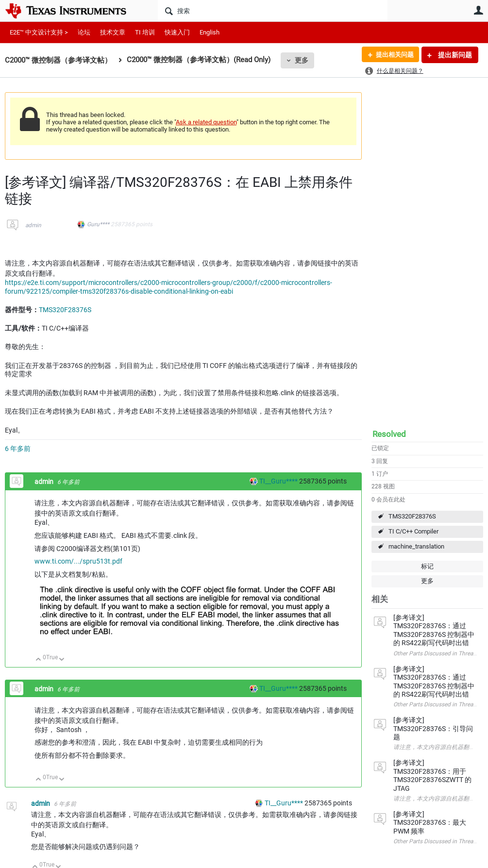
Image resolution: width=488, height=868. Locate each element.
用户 (478, 10)
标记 (427, 566)
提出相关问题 (392, 55)
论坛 (84, 32)
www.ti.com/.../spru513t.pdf (78, 561)
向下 (62, 660)
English (210, 32)
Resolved (389, 434)
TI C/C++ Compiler (413, 531)
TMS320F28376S (412, 516)
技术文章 (113, 32)
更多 (302, 60)
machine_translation (416, 546)
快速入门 (177, 32)
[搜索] (273, 11)
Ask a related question (206, 122)
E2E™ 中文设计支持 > (39, 32)
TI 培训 (145, 32)
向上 (39, 660)
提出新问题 (454, 55)
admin (33, 225)
